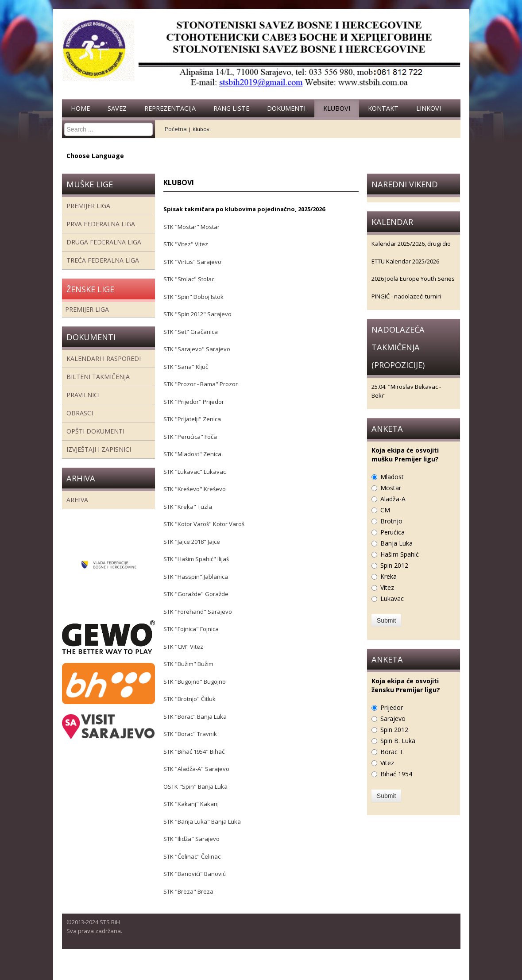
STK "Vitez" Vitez (186, 244)
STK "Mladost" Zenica (192, 454)
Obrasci (80, 413)
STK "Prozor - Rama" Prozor (201, 384)
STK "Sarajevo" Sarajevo (197, 349)
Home (80, 108)
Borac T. (392, 752)
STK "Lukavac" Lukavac (195, 472)
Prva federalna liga (101, 224)
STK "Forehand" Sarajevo (198, 612)
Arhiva (77, 500)
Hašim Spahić (400, 554)
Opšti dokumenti (95, 431)
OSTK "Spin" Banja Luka (195, 786)
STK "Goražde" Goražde (196, 594)
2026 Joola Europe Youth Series (413, 279)
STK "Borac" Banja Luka (195, 717)
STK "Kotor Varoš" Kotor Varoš (204, 524)
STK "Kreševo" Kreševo (195, 489)
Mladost (392, 477)
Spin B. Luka (398, 741)
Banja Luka (396, 543)
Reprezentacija (170, 108)
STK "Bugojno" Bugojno (195, 682)
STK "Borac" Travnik (190, 734)
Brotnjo (391, 521)
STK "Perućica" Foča (190, 437)
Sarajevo (393, 719)
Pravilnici (83, 395)
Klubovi (337, 108)
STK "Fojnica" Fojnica (191, 629)
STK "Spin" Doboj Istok (193, 297)
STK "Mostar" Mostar (191, 227)
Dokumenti (286, 108)
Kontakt (383, 108)
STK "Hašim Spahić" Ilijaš (196, 559)
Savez (117, 108)
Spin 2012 (394, 565)
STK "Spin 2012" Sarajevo (197, 314)
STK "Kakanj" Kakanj (191, 804)
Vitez (387, 587)
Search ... (64, 123)
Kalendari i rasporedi (104, 358)
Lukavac (392, 598)
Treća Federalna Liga (103, 260)
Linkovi (429, 108)
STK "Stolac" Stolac (189, 279)
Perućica (392, 532)
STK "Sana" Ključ (186, 367)
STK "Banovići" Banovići (195, 874)
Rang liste (231, 108)
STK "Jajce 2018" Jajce (192, 542)
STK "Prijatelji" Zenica (193, 419)
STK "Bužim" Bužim (188, 664)
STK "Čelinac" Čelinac (192, 856)
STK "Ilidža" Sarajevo (191, 839)
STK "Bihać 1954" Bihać (194, 751)
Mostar (391, 488)
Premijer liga (88, 206)
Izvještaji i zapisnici (99, 449)
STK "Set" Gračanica (191, 332)
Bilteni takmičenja (98, 377)
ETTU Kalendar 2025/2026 (405, 261)
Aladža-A (393, 499)
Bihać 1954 (396, 774)
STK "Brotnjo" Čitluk (189, 699)
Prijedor (392, 707)
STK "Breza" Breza (188, 891)
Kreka (389, 576)
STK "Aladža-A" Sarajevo (196, 769)
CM (385, 510)
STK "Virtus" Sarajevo (192, 262)
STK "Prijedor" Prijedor (194, 402)
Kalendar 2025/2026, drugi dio (411, 244)
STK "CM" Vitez (183, 647)
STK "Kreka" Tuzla (188, 507)
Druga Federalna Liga (104, 242)
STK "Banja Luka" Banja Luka (202, 821)
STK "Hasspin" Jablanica (196, 577)
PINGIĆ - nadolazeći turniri (406, 296)
